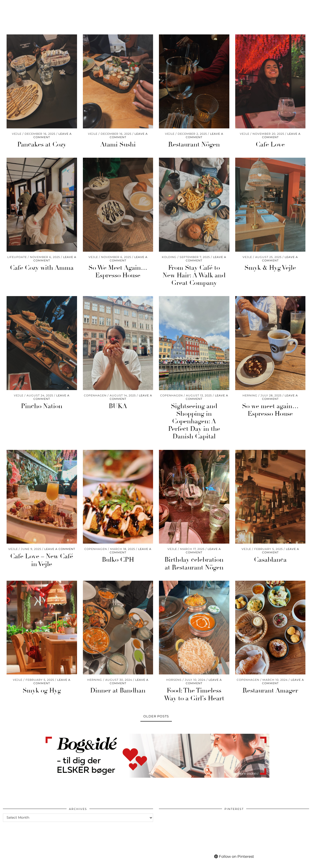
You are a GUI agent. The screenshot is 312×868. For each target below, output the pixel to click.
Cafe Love (270, 145)
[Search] (302, 7)
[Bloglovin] (276, 7)
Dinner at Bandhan (118, 691)
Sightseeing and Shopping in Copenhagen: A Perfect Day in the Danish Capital (194, 421)
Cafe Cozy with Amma (42, 268)
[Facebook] (270, 7)
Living (64, 7)
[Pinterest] (257, 7)
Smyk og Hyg (42, 691)
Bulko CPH (118, 560)
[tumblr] (281, 7)
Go (113, 7)
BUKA (118, 406)
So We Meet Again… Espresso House (118, 272)
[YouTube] (263, 7)
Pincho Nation (42, 406)
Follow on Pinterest (234, 856)
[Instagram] (251, 7)
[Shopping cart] (294, 7)
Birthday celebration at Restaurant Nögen (194, 563)
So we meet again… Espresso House (270, 410)
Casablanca (270, 560)
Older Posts (156, 716)
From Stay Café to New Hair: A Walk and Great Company (194, 275)
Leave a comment (60, 549)
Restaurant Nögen (194, 145)
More (236, 7)
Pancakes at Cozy (42, 145)
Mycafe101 (156, 7)
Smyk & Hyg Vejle (270, 268)
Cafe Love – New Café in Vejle (42, 560)
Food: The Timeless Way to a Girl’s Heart (194, 694)
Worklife (16, 7)
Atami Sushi (118, 145)
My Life (215, 7)
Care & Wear (90, 7)
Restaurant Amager (270, 691)
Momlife (41, 7)
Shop (196, 7)
